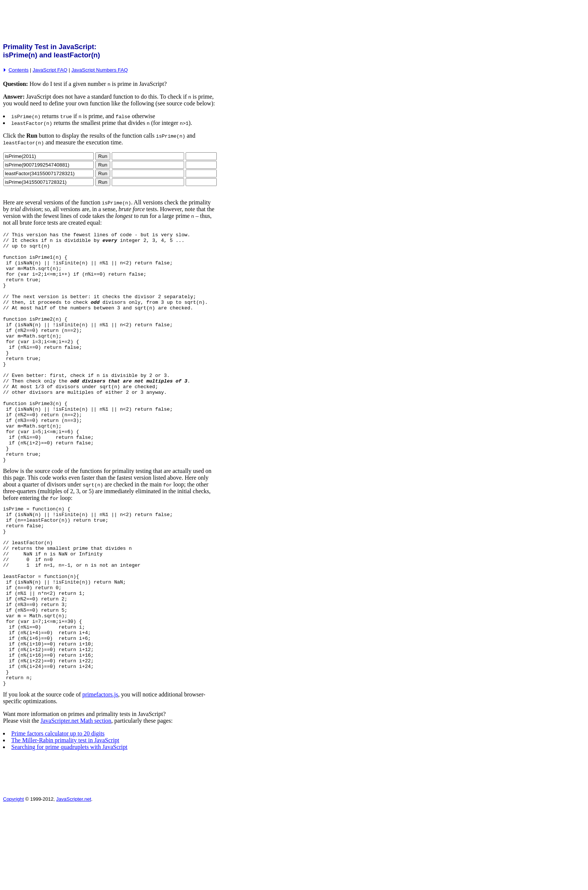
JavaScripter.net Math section (76, 803)
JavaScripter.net (74, 881)
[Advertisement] (139, 20)
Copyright (13, 881)
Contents (19, 70)
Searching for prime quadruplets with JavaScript (69, 829)
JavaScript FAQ (50, 70)
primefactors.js (100, 777)
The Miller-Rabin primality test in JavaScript (65, 822)
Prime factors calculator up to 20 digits (58, 816)
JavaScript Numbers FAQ (99, 70)
